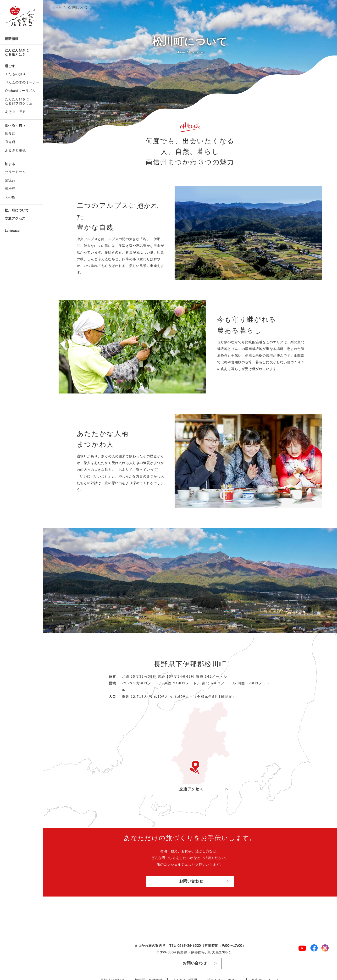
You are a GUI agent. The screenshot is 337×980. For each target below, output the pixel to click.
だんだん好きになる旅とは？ (17, 52)
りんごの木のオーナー (22, 82)
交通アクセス (15, 218)
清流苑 (10, 180)
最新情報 (12, 39)
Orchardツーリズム (20, 91)
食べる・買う (15, 125)
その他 (10, 197)
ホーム (57, 7)
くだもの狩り (15, 74)
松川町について (17, 210)
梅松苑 (10, 188)
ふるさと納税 (15, 150)
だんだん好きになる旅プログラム (19, 101)
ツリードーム (15, 172)
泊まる (10, 164)
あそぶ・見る (15, 112)
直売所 (10, 142)
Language (12, 230)
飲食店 (10, 133)
